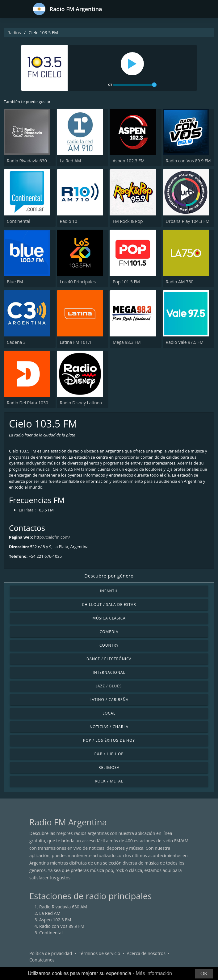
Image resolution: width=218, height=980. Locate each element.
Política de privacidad (51, 953)
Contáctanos (42, 960)
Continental (19, 221)
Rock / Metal (109, 781)
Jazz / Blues (109, 686)
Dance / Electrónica (109, 659)
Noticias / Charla (109, 727)
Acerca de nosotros (146, 953)
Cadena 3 (16, 342)
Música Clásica (109, 618)
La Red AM (71, 161)
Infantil (109, 591)
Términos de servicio (100, 953)
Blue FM (15, 282)
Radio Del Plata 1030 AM (31, 403)
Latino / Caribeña (109, 700)
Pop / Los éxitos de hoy (109, 740)
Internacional (109, 672)
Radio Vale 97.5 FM (185, 342)
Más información (154, 973)
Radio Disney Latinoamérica (88, 403)
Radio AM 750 (180, 282)
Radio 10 (69, 221)
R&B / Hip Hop (109, 754)
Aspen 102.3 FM (129, 161)
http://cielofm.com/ (52, 537)
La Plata (26, 510)
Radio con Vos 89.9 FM (188, 161)
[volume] (135, 85)
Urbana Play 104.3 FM (188, 221)
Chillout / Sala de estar (109, 605)
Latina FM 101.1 (76, 342)
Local (109, 713)
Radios (14, 33)
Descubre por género (109, 576)
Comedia (109, 632)
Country (109, 645)
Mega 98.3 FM (127, 342)
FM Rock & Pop (128, 221)
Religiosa (109, 767)
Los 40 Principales (78, 282)
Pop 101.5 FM (126, 282)
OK (204, 974)
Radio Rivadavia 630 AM (31, 161)
